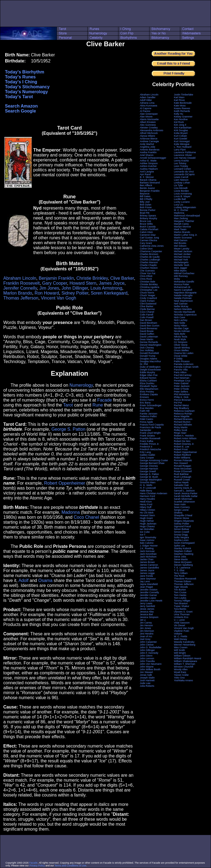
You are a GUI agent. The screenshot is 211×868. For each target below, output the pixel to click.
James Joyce (112, 283)
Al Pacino (145, 111)
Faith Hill (145, 411)
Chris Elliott (146, 276)
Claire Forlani (147, 301)
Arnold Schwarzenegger (153, 158)
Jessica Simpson (149, 617)
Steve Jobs (180, 557)
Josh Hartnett (147, 680)
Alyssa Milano (148, 136)
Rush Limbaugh (183, 477)
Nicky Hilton (181, 326)
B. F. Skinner (147, 177)
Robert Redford (182, 455)
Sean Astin (180, 504)
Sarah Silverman (183, 499)
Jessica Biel (146, 614)
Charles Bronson (149, 254)
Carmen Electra (148, 240)
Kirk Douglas (181, 130)
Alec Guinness (148, 125)
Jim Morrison (147, 631)
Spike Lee (179, 546)
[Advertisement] (105, 13)
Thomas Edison (183, 581)
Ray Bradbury (181, 408)
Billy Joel (145, 202)
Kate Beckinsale (183, 103)
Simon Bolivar (182, 529)
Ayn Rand (145, 174)
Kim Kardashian (183, 128)
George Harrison (149, 469)
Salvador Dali (181, 485)
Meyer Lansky (182, 249)
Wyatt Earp (180, 672)
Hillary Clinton (148, 510)
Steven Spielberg (183, 565)
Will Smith (179, 650)
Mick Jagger (181, 268)
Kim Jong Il (180, 125)
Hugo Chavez (147, 526)
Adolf (23, 580)
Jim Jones (49, 288)
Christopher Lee (149, 290)
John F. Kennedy (149, 653)
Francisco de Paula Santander (150, 429)
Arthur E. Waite (148, 161)
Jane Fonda (146, 576)
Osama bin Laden (184, 353)
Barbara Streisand (150, 183)
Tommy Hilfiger (182, 601)
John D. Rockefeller (151, 647)
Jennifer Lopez (148, 598)
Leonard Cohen (182, 169)
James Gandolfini (149, 568)
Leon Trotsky (181, 166)
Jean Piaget (146, 587)
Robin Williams (182, 458)
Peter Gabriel (181, 383)
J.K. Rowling (147, 548)
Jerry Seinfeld (147, 606)
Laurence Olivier (183, 155)
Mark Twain (180, 229)
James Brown (147, 562)
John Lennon (147, 658)
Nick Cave (180, 317)
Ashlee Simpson (149, 163)
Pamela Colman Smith (186, 367)
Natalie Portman (183, 298)
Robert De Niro (182, 441)
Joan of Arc (146, 636)
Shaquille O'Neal (183, 515)
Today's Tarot (19, 97)
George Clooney (149, 466)
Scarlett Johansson (184, 502)
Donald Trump (148, 356)
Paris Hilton (180, 372)
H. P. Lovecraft (148, 488)
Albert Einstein (148, 122)
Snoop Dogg (181, 535)
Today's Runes (20, 77)
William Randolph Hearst (188, 658)
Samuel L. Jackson (184, 491)
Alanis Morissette (149, 119)
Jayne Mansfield (149, 584)
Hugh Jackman (148, 524)
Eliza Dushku (147, 383)
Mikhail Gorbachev (184, 273)
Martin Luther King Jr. (186, 235)
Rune (98, 405)
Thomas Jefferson (21, 298)
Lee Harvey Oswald (185, 158)
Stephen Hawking (184, 554)
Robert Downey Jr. (184, 444)
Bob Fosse (146, 207)
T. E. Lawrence (182, 568)
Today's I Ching (21, 82)
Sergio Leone (181, 510)
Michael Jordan (182, 254)
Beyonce (145, 194)
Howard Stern (83, 283)
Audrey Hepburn (149, 169)
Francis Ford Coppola (152, 425)
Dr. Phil (144, 364)
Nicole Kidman (182, 331)
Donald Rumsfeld (149, 353)
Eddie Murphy (148, 372)
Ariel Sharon (147, 155)
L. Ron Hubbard (183, 147)
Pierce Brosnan (182, 400)
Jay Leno (145, 581)
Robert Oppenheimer (65, 483)
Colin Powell (147, 317)
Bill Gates (145, 196)
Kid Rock (179, 122)
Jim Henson (146, 625)
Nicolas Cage (181, 328)
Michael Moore (182, 257)
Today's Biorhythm (25, 72)
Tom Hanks (180, 595)
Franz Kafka (147, 441)
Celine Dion (146, 249)
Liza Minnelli (181, 188)
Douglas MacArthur (150, 361)
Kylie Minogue (182, 144)
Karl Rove (179, 100)
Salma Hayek (181, 482)
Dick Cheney (147, 348)
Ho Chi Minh (147, 513)
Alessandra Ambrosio (152, 130)
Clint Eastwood (148, 304)
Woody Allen (181, 669)
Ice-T (143, 535)
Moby (177, 279)
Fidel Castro (147, 419)
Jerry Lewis (146, 603)
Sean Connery (182, 507)
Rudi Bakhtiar (181, 474)
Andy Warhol (147, 144)
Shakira (178, 513)
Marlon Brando (18, 293)
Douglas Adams (148, 359)
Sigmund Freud (182, 526)
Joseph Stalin (147, 678)
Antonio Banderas (150, 150)
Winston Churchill (184, 667)
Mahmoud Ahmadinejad (187, 216)
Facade (105, 400)
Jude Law (145, 683)
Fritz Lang (145, 452)
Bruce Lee (145, 221)
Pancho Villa (181, 370)
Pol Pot (178, 403)
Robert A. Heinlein (184, 436)
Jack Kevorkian (148, 554)
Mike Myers (180, 271)
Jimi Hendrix (147, 634)
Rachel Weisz (181, 405)
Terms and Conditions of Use (70, 866)
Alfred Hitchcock (149, 133)
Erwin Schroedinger (151, 405)
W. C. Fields (181, 636)
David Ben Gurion (150, 326)
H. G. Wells (146, 485)
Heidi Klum (146, 502)
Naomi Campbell (183, 290)
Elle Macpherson (149, 389)
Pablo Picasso (182, 361)
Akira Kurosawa (148, 106)
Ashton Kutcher (148, 166)
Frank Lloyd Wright (150, 433)
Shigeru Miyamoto (184, 521)
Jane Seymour (148, 579)
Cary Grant (146, 243)
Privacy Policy (37, 866)
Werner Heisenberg (185, 645)
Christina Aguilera (150, 287)
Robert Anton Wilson (185, 438)
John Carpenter (148, 642)
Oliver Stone (181, 345)
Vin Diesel (179, 625)
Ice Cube (145, 532)
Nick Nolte (180, 323)
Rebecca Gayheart (184, 411)
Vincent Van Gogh (59, 298)
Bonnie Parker (148, 210)
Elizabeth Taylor (148, 386)
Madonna (71, 512)
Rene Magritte (182, 416)
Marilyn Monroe (182, 227)
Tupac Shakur (182, 606)
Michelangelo (181, 262)
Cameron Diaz (148, 235)
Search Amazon (21, 106)
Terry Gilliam (181, 573)
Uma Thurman (182, 614)
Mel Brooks (180, 243)
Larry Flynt (180, 150)
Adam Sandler (148, 97)
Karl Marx (179, 97)
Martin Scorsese (183, 238)
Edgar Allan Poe (149, 375)
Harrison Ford (147, 496)
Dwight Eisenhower (150, 370)
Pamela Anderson (184, 364)
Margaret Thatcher (184, 221)
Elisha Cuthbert (148, 381)
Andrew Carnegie (149, 141)
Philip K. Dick (181, 397)
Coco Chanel (86, 517)
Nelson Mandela (183, 309)
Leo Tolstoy (180, 163)
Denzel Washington (151, 345)
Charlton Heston (149, 268)
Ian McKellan (147, 529)
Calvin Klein (146, 232)
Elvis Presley (147, 392)
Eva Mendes (147, 408)
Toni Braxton (181, 603)
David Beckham (148, 323)
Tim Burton (180, 590)
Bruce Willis (146, 224)
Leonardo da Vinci (184, 172)
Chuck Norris (147, 293)
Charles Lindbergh (150, 260)
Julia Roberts (147, 686)
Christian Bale (148, 282)
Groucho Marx (148, 482)
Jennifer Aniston (149, 590)
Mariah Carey (181, 224)
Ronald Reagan (183, 466)
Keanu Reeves (182, 108)
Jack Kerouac (147, 551)
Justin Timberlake (184, 95)
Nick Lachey (181, 320)
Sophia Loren (181, 540)
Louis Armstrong (106, 288)
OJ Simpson (181, 342)
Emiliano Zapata (149, 394)
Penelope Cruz (182, 381)
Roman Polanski (183, 460)
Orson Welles (181, 350)
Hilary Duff (146, 507)
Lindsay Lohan (182, 183)
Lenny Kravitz (181, 161)
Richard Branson (183, 419)
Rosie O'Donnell (183, 471)
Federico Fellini (148, 416)
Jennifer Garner (148, 595)
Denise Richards (149, 342)
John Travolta (147, 661)
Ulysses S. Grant (183, 612)
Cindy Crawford (148, 298)
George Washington (151, 480)
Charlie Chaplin (148, 265)
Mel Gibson (180, 246)
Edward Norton (148, 378)
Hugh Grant (146, 518)
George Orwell (148, 471)
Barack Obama (148, 180)
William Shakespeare (186, 661)
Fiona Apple (146, 422)
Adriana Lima (147, 103)
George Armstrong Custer (154, 460)
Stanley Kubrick (183, 548)
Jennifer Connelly (20, 288)
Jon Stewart (146, 672)
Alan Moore (146, 117)
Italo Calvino (147, 543)
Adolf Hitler (146, 100)
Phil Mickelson (182, 394)
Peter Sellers (181, 392)
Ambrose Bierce (149, 139)
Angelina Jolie (148, 147)
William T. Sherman (184, 664)
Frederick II (146, 447)
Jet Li (143, 620)
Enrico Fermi (147, 400)
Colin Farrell (147, 315)
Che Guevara (147, 271)
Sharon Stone (181, 518)
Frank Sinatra (147, 436)
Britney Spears (148, 216)
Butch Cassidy (148, 227)
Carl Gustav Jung (149, 238)
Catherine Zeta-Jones (152, 246)
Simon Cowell (181, 532)
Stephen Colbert (183, 551)
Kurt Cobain (181, 136)
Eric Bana (145, 403)
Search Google (20, 111)
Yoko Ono (179, 678)
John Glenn (146, 656)
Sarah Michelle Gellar (186, 496)
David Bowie (147, 331)
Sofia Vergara (181, 537)
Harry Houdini (147, 499)
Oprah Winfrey (182, 348)
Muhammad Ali (182, 287)
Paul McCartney (183, 375)
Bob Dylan (146, 205)
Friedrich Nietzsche (150, 449)
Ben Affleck (146, 185)
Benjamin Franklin (56, 278)
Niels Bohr (180, 334)
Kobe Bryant (181, 133)
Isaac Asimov (147, 540)
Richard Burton (182, 422)
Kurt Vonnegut (182, 141)
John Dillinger (75, 288)
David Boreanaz (149, 328)
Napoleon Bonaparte (185, 293)
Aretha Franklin (148, 152)
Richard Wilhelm (183, 425)
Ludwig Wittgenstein (185, 207)
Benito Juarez (147, 188)
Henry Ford (146, 504)
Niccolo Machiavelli (184, 312)
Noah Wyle (180, 339)
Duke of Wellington (150, 367)
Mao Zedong (181, 218)
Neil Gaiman (181, 304)
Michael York (181, 260)
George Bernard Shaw (152, 463)
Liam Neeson (181, 180)
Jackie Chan (147, 559)
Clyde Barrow (147, 309)
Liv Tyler (178, 185)
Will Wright (180, 653)
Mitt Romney (181, 276)
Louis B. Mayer (182, 196)
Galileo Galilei (148, 455)
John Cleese (147, 645)
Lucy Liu (179, 205)
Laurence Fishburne (185, 152)
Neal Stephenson (183, 301)
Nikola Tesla (181, 337)
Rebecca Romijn (183, 414)
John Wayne (147, 667)
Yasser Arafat (181, 675)
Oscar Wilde (181, 356)
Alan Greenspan (149, 114)
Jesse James (147, 609)
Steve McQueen (183, 562)
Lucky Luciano (182, 202)
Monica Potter (182, 284)
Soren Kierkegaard (109, 293)
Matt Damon (181, 240)
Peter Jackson (182, 386)
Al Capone (146, 108)
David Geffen (147, 334)
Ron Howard (47, 293)
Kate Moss (180, 106)
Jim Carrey (146, 623)
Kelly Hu (179, 114)
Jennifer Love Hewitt (151, 601)
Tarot (68, 405)
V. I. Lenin (179, 620)
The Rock (179, 576)
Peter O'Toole (181, 389)
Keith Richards (182, 111)
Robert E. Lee (182, 447)
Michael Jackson (183, 251)
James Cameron (149, 565)
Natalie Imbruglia (183, 295)
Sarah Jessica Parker (186, 493)
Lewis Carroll (181, 177)
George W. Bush (149, 477)
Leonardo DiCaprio (184, 174)
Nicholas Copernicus (185, 315)
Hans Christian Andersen (154, 493)
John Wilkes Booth (150, 669)
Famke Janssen (149, 414)
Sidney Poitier (75, 293)
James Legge (147, 573)
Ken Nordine (181, 119)
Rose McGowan (183, 469)
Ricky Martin (181, 427)
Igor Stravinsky (148, 537)
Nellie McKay (181, 306)
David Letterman (149, 337)
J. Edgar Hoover (149, 546)
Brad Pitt (145, 213)
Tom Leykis (180, 598)
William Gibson (182, 656)
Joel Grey (145, 639)
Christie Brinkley (92, 278)
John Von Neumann (151, 664)
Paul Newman (182, 378)
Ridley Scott (181, 430)
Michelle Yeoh (182, 265)
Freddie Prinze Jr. (150, 444)
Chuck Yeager (148, 295)
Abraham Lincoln (20, 278)
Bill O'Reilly (146, 199)
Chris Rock (146, 279)
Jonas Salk (146, 675)
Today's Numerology (26, 92)
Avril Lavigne (147, 172)
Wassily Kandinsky (184, 642)
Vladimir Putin (182, 631)
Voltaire (178, 634)
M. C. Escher (181, 210)
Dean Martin (147, 339)
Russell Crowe (182, 480)
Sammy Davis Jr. (183, 488)
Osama (45, 580)
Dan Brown (146, 320)
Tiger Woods (181, 587)
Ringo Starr (180, 433)
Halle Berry (146, 491)
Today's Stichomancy (27, 87)
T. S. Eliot (179, 570)
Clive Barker (122, 278)
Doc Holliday (147, 350)
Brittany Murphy (148, 218)
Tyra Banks (180, 609)
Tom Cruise (180, 592)
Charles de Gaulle (150, 257)
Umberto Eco (181, 617)
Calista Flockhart (149, 229)
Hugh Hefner (147, 521)
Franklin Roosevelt (22, 283)
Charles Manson (149, 262)
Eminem (144, 397)
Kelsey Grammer (183, 117)
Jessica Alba (147, 612)
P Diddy (178, 359)
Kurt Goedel (181, 139)
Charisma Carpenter (151, 251)
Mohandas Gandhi (184, 282)
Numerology (81, 385)
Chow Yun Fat (148, 273)
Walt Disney (181, 639)
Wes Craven (181, 647)
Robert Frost (181, 449)
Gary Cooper (55, 283)
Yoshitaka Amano (183, 680)
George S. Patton (68, 429)
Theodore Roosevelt (185, 579)
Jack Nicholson (148, 557)
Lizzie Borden (181, 191)
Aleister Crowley (149, 128)
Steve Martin (181, 559)
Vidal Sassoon (182, 623)
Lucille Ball (180, 199)
